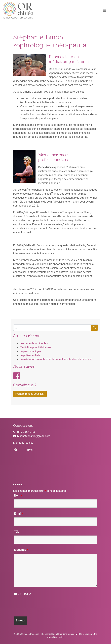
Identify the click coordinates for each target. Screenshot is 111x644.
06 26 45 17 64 (26, 432)
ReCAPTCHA (23, 594)
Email (19, 514)
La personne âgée (30, 351)
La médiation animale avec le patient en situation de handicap (56, 359)
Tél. (17, 532)
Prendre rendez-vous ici (30, 394)
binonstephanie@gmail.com (34, 436)
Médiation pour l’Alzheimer (36, 347)
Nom (18, 496)
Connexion (59, 637)
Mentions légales (23, 443)
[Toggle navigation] (105, 10)
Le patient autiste (30, 355)
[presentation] (39, 604)
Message (21, 550)
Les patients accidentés (34, 343)
